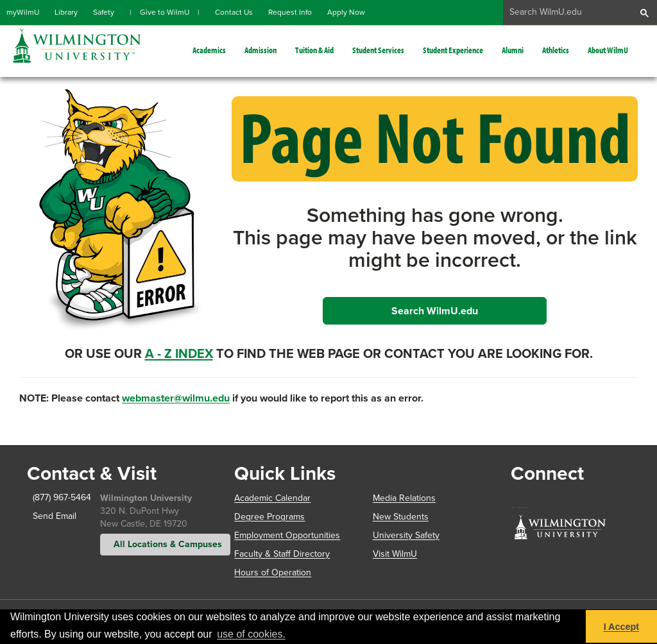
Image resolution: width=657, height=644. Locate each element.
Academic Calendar (272, 498)
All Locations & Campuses (165, 544)
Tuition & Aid (314, 50)
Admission (260, 50)
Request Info (290, 12)
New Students (401, 517)
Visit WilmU (395, 554)
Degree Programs (269, 517)
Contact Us (234, 12)
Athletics (556, 50)
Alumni (513, 50)
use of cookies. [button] (251, 634)
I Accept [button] (621, 627)
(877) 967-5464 (52, 497)
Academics (209, 50)
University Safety (406, 535)
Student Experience (453, 50)
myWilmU (23, 12)
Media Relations (404, 498)
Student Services (378, 50)
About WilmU (608, 50)
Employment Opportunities (287, 535)
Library (66, 12)
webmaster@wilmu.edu (176, 398)
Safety (104, 12)
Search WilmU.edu (435, 311)
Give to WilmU (165, 12)
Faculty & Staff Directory (282, 554)
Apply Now (346, 12)
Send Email (52, 516)
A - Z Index (179, 353)
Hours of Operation (273, 572)
